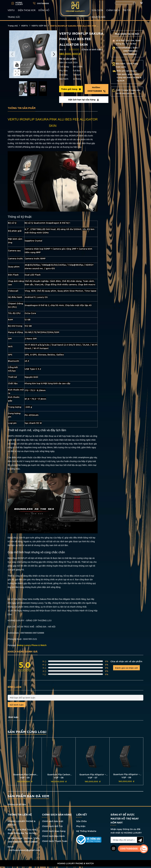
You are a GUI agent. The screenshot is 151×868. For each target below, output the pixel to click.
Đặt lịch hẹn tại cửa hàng (84, 100)
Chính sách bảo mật (53, 821)
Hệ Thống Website (86, 831)
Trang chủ (13, 26)
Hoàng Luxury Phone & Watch (32, 645)
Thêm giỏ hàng (71, 89)
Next (54, 54)
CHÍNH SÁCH (113, 10)
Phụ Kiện (81, 826)
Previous (12, 54)
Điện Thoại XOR (27, 10)
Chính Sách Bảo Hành (53, 836)
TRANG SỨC (14, 17)
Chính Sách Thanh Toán (55, 841)
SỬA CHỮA (97, 10)
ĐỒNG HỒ (44, 10)
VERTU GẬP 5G (39, 26)
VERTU (11, 10)
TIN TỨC (127, 10)
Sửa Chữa (81, 821)
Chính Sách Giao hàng (54, 831)
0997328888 (97, 89)
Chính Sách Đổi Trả (52, 826)
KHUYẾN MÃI (99, 17)
